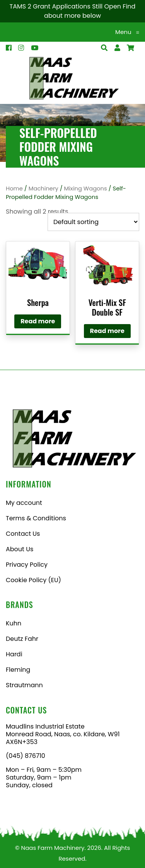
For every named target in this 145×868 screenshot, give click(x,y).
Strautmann (24, 685)
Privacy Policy (27, 565)
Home (14, 189)
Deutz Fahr (22, 639)
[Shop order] (93, 222)
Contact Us (23, 534)
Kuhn (14, 623)
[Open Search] (130, 48)
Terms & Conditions (36, 518)
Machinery (43, 189)
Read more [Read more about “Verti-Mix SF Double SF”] (107, 331)
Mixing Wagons (86, 189)
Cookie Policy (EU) (33, 580)
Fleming (18, 670)
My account (24, 503)
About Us (20, 549)
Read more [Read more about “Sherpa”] (38, 321)
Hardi (14, 654)
